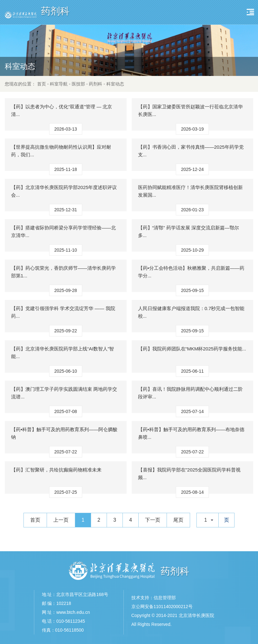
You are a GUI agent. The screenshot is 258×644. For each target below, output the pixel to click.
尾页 (178, 520)
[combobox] (208, 520)
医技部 (78, 84)
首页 (42, 84)
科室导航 (59, 84)
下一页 (153, 520)
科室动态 (115, 84)
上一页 (61, 520)
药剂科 (96, 84)
